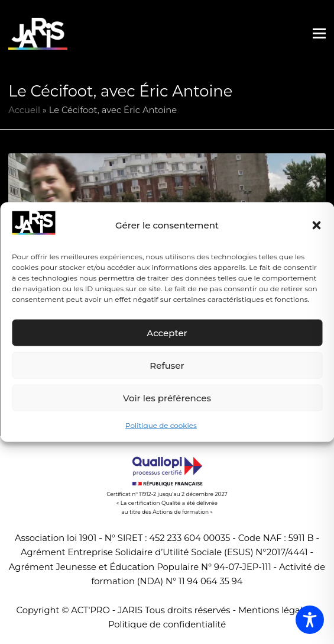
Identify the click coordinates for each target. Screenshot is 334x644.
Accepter (167, 333)
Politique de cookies (161, 425)
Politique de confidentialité (167, 624)
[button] (316, 226)
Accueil (24, 110)
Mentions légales (275, 610)
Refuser (167, 366)
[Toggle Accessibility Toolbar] (310, 620)
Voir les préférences (167, 398)
